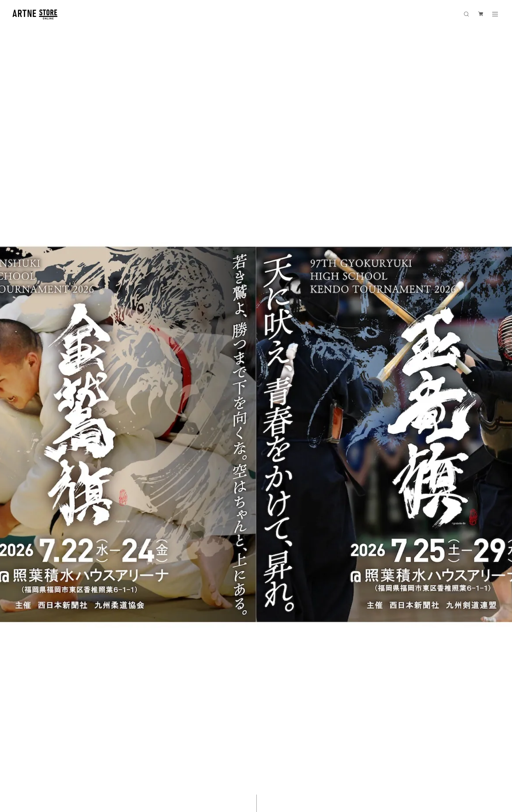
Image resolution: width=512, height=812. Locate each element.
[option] (256, 406)
